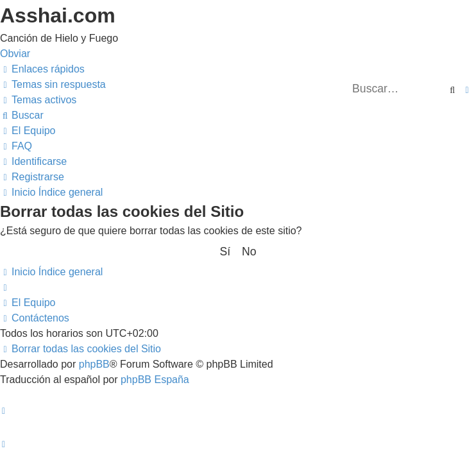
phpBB (94, 364)
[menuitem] (53, 84)
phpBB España (155, 380)
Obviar (15, 54)
